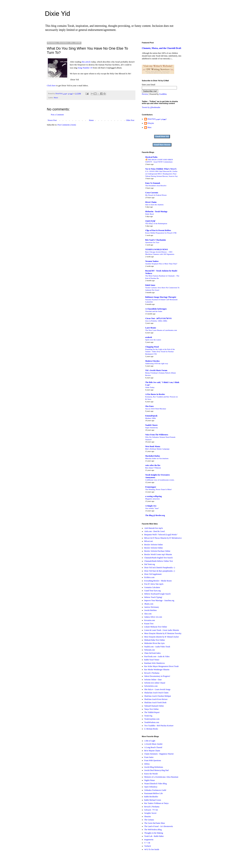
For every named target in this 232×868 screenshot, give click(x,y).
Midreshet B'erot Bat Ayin (154, 643)
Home (91, 120)
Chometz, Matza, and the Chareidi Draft (161, 48)
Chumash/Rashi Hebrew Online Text (159, 561)
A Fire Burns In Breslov (155, 394)
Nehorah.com (150, 650)
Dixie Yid (58, 14)
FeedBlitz (163, 94)
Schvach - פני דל (151, 810)
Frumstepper (151, 487)
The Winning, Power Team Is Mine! (158, 489)
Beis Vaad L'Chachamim (156, 240)
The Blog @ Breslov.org (155, 515)
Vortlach (148, 846)
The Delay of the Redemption (156, 223)
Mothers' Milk (150, 418)
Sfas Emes (149, 406)
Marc (150, 127)
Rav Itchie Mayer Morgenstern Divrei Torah (161, 666)
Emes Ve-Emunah (153, 183)
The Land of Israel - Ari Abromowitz (159, 826)
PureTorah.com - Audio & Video (157, 656)
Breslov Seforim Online (154, 545)
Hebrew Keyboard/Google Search (157, 594)
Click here (51, 85)
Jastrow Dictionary (152, 607)
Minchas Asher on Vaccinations (157, 458)
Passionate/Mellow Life (153, 793)
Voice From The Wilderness (157, 435)
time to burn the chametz (154, 205)
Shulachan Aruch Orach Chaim (156, 693)
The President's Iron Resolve (156, 186)
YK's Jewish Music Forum (156, 370)
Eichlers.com (149, 577)
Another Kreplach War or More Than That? (161, 264)
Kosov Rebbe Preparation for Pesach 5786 (161, 233)
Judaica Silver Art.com (153, 617)
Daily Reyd (149, 214)
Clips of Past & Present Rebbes (158, 230)
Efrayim (151, 123)
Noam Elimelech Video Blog (156, 784)
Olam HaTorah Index (153, 653)
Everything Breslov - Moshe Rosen (158, 581)
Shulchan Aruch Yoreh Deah (155, 703)
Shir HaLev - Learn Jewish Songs (157, 689)
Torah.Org (148, 716)
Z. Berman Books (151, 729)
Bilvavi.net (149, 541)
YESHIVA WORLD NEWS (157, 249)
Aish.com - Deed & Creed (154, 531)
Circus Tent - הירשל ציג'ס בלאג (158, 318)
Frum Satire (149, 757)
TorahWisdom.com (152, 722)
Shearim (148, 816)
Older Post (130, 120)
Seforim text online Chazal (155, 683)
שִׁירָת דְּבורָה (150, 221)
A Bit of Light (150, 741)
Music (56, 98)
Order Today (150, 387)
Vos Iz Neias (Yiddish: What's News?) (161, 169)
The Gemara (149, 820)
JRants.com (149, 604)
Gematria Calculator (152, 587)
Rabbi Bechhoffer (151, 797)
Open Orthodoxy (151, 787)
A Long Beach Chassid (153, 747)
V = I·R (147, 843)
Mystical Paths (151, 157)
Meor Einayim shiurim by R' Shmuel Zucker (162, 637)
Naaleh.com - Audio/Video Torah (157, 647)
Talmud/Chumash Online (154, 706)
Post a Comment (57, 115)
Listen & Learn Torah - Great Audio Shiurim (162, 630)
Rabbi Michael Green (153, 800)
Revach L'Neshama (152, 673)
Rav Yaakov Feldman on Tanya (156, 803)
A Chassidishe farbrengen (156, 309)
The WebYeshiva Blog (153, 830)
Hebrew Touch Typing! (153, 597)
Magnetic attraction (152, 499)
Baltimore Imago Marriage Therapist (161, 297)
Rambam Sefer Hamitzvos (155, 663)
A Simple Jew (151, 506)
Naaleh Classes (151, 425)
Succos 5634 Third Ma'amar (156, 409)
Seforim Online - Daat (153, 680)
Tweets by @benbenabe (151, 107)
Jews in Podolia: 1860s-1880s (156, 321)
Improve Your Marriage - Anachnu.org (159, 600)
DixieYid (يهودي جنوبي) (157, 119)
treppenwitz (149, 840)
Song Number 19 (85, 68)
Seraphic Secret (150, 813)
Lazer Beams (151, 328)
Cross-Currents (152, 193)
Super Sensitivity (152, 428)
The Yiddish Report (152, 712)
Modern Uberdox (152, 361)
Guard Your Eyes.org (152, 591)
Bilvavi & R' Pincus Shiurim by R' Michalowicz (163, 538)
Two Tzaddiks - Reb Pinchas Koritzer (159, 726)
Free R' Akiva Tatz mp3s (154, 584)
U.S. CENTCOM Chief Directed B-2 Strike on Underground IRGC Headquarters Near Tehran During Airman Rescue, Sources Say (161, 174)
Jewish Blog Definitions (154, 767)
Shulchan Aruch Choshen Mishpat (158, 696)
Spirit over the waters (153, 340)
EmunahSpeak (151, 416)
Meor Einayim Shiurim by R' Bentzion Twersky (163, 633)
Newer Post (52, 120)
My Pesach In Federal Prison (156, 195)
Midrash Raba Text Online (155, 640)
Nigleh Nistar (150, 780)
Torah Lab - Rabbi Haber (154, 836)
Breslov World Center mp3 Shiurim (158, 554)
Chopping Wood (152, 347)
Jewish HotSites (150, 610)
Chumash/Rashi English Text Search (158, 558)
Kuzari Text (149, 624)
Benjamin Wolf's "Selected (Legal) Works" (161, 535)
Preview (145, 94)
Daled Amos (150, 285)
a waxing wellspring (153, 496)
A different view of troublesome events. (160, 480)
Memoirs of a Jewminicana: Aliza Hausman (161, 777)
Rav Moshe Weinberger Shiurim (157, 670)
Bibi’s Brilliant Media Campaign (157, 449)
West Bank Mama (153, 446)
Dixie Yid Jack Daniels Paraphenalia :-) (160, 568)
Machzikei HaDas (153, 456)
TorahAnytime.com (152, 719)
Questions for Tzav (152, 242)
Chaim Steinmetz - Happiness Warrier (159, 754)
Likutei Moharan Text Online (156, 627)
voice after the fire (153, 465)
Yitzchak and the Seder (154, 311)
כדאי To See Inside (152, 849)
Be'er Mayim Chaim (152, 751)
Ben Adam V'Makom (153, 468)
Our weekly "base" (152, 508)
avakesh (149, 337)
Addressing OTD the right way (157, 363)
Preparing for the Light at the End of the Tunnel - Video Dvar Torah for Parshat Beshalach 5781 (160, 352)
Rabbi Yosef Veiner (152, 660)
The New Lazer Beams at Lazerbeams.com (161, 330)
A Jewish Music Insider (153, 744)
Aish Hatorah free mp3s (154, 528)
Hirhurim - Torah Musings (156, 212)
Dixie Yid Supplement (153, 574)
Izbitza (147, 764)
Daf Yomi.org (150, 564)
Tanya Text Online (151, 709)
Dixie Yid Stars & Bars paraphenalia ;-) (160, 571)
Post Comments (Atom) (67, 125)
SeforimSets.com (151, 686)
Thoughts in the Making (154, 833)
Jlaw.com (148, 614)
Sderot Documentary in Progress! (157, 676)
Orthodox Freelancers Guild (155, 790)
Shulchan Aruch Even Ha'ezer (156, 699)
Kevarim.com (150, 620)
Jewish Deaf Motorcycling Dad (156, 770)
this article (86, 62)
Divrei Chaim (151, 202)
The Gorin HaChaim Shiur (155, 823)
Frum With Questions (153, 760)
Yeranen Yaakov (152, 261)
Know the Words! (151, 774)
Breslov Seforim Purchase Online (157, 551)
